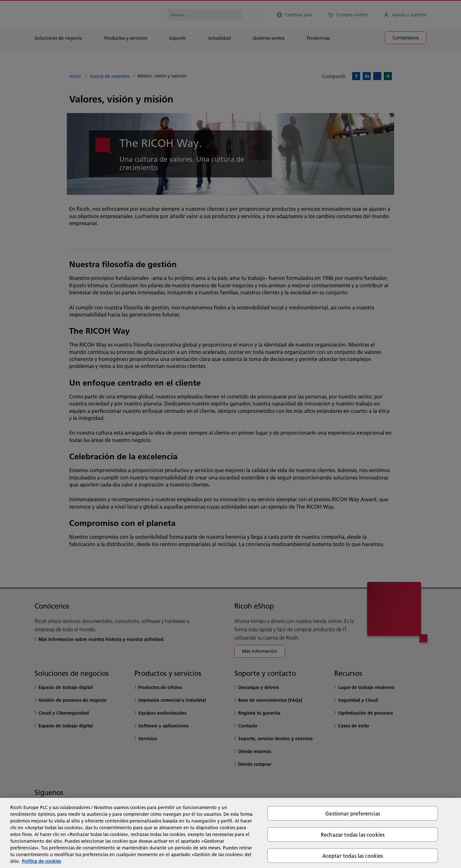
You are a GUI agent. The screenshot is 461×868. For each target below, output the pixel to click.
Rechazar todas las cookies (353, 834)
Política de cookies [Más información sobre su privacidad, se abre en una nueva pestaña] (41, 861)
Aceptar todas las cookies (353, 856)
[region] (230, 833)
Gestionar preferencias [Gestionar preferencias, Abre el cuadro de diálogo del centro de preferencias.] (353, 813)
